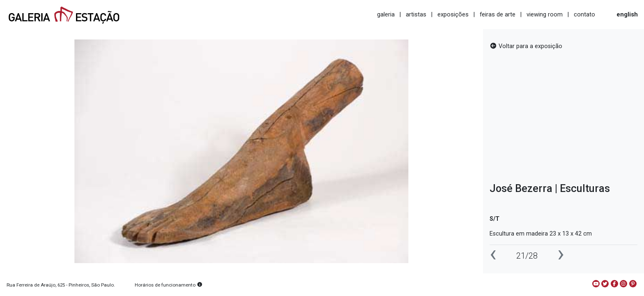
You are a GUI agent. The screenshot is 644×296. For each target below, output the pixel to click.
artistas (416, 14)
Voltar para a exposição (526, 46)
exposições (453, 14)
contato (584, 14)
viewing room (545, 14)
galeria (386, 14)
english (627, 14)
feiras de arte (498, 14)
